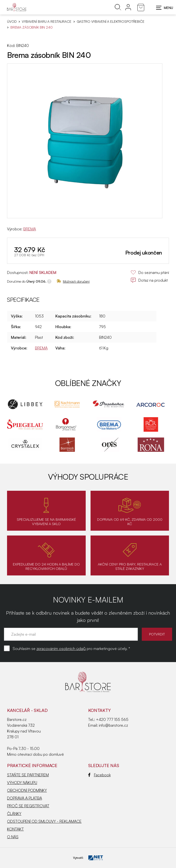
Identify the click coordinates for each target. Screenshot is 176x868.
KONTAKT (15, 829)
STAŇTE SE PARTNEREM (28, 775)
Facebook (99, 775)
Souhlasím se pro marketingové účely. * (71, 649)
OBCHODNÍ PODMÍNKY (27, 790)
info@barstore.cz (113, 725)
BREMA (30, 229)
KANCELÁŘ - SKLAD (27, 710)
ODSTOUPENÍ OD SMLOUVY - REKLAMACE (44, 821)
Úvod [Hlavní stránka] (12, 22)
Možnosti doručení (73, 281)
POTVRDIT (157, 634)
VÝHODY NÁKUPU (22, 783)
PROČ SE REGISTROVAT (28, 806)
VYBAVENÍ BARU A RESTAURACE (46, 22)
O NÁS (13, 837)
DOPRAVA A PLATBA (25, 798)
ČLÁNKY (14, 814)
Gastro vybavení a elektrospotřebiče (111, 22)
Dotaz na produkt (149, 280)
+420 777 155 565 (112, 719)
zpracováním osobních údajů (61, 649)
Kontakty (99, 710)
